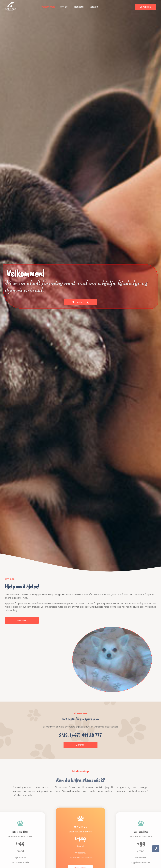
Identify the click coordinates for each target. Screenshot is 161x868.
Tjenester (79, 7)
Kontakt (94, 7)
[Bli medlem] (146, 7)
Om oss (64, 7)
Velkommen (48, 7)
